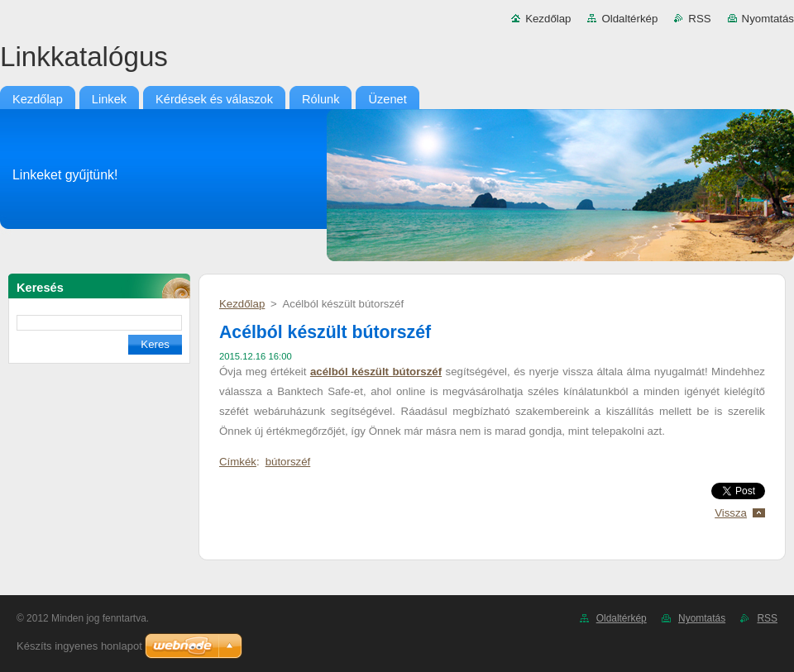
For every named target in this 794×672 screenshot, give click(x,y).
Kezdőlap (548, 19)
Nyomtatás (768, 19)
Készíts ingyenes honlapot (79, 646)
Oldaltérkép (629, 19)
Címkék (238, 462)
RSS (699, 19)
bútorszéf (288, 462)
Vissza (731, 513)
